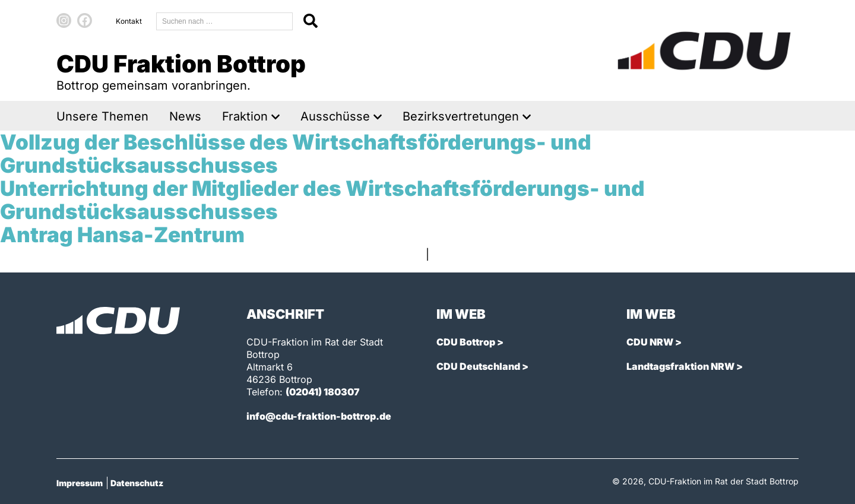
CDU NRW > (654, 342)
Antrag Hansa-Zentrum (122, 234)
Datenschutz (137, 483)
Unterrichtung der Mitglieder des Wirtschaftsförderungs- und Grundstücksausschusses (322, 200)
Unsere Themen (102, 117)
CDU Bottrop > (470, 342)
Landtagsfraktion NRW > (685, 366)
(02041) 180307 (323, 392)
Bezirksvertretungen (461, 117)
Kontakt (129, 21)
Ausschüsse (335, 117)
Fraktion (245, 117)
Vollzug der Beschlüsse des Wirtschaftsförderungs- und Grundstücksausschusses (296, 153)
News (185, 117)
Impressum (80, 483)
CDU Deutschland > (482, 366)
